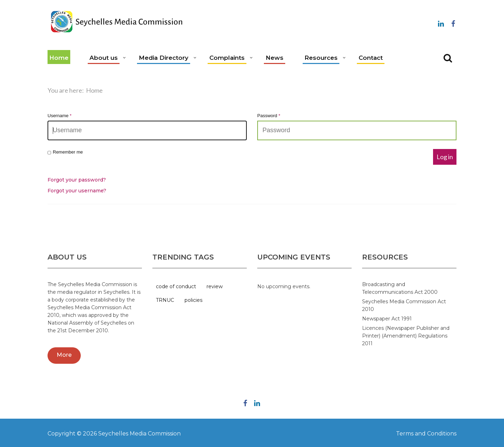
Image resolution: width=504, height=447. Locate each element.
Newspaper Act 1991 (387, 319)
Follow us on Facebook (453, 22)
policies (193, 300)
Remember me (65, 152)
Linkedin (441, 22)
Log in (445, 157)
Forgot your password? (77, 180)
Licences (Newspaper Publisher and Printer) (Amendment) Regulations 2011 (406, 336)
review (215, 286)
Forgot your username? (77, 191)
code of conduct (176, 286)
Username (60, 116)
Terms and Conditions (426, 434)
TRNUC (165, 300)
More (64, 355)
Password (269, 116)
